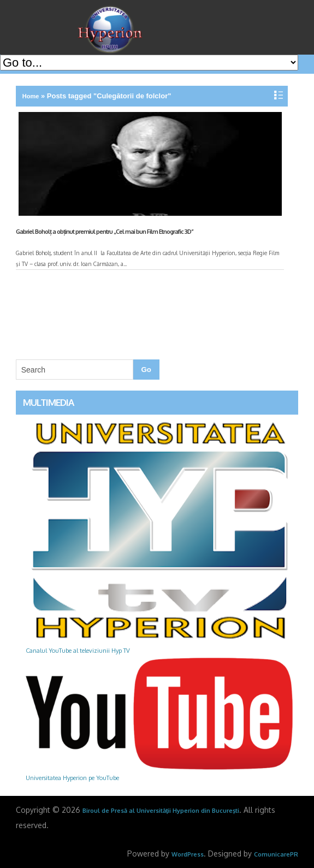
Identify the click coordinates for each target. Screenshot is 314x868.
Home (31, 96)
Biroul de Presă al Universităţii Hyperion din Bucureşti (161, 811)
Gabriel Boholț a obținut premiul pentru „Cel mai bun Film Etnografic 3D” (105, 232)
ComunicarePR (276, 854)
